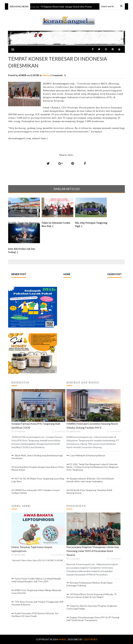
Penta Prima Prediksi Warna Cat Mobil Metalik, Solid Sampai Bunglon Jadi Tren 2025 (36, 580)
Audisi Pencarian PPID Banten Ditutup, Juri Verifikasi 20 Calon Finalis (35, 615)
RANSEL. (63, 639)
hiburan (46, 75)
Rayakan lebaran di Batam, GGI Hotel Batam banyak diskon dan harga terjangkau (90, 480)
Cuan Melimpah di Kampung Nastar (87, 455)
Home (67, 274)
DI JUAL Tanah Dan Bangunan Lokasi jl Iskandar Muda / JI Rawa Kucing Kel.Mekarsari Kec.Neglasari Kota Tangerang (92, 467)
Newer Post (19, 274)
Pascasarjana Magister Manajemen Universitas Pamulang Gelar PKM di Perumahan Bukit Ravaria (93, 551)
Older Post (114, 274)
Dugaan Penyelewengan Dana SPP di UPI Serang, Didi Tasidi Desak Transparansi (93, 619)
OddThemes (90, 639)
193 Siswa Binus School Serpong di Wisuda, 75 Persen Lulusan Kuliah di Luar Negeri (92, 596)
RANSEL (68, 17)
